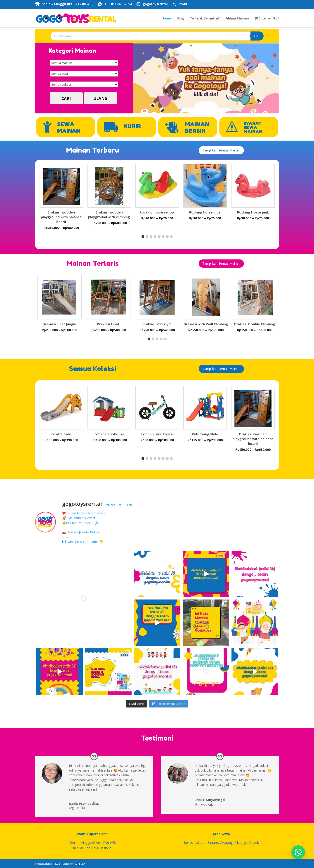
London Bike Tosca (157, 434)
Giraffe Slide (61, 434)
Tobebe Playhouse (109, 434)
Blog (180, 19)
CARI (257, 36)
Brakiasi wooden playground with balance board (61, 217)
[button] (143, 237)
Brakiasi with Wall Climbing (206, 324)
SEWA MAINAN (69, 128)
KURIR (132, 126)
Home (166, 19)
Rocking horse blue (205, 212)
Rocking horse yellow (157, 212)
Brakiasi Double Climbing (255, 324)
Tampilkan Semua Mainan (221, 150)
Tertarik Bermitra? (205, 19)
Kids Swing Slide (205, 434)
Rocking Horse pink (253, 212)
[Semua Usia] (84, 74)
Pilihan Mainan (237, 19)
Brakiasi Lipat (108, 324)
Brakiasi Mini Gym (157, 324)
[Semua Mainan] (84, 63)
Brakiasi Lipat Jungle (59, 324)
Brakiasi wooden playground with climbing (109, 215)
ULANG (100, 98)
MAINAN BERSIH (197, 128)
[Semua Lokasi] (84, 84)
